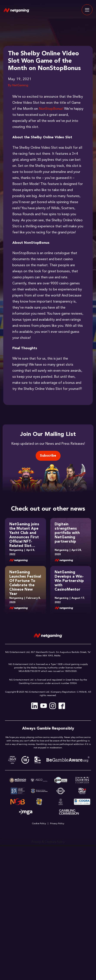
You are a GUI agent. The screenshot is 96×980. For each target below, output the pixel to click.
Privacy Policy (57, 824)
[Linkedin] (34, 706)
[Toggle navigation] (87, 10)
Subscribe (48, 456)
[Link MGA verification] (26, 812)
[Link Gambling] (69, 812)
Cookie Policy (39, 824)
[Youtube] (44, 706)
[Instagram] (53, 706)
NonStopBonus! (51, 109)
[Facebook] (62, 706)
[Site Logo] (16, 10)
